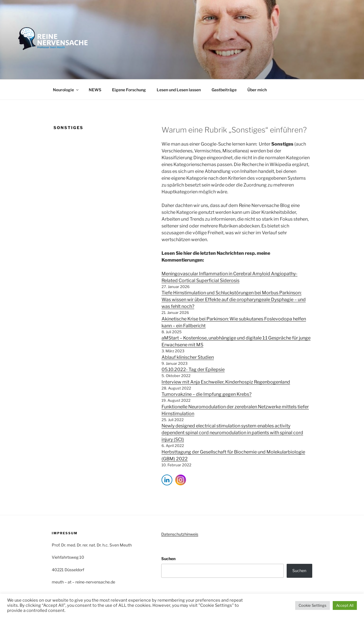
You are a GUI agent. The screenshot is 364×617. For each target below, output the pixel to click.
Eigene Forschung (129, 90)
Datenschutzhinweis (180, 534)
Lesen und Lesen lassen (179, 90)
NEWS (95, 90)
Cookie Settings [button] (313, 605)
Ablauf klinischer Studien (188, 357)
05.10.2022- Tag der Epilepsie (193, 369)
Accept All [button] (345, 605)
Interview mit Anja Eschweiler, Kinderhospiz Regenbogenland (226, 382)
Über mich (257, 90)
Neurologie (66, 90)
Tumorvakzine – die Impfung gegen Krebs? (206, 394)
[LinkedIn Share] (167, 480)
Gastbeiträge (224, 90)
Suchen (168, 559)
